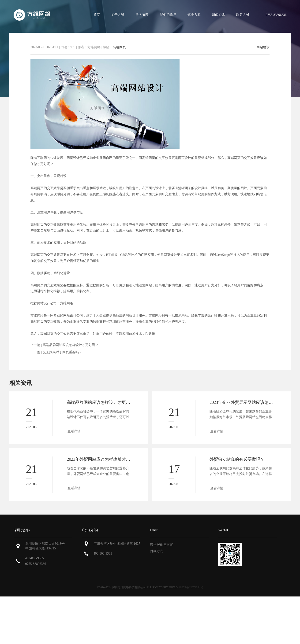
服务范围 (142, 15)
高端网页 (119, 47)
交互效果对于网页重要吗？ (62, 352)
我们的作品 (168, 15)
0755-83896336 (36, 564)
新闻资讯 (218, 15)
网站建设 (263, 47)
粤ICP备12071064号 (191, 587)
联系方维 (243, 15)
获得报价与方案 (161, 545)
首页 (97, 15)
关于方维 (118, 15)
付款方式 (157, 551)
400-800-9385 (35, 558)
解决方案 (194, 15)
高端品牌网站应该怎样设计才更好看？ (71, 345)
